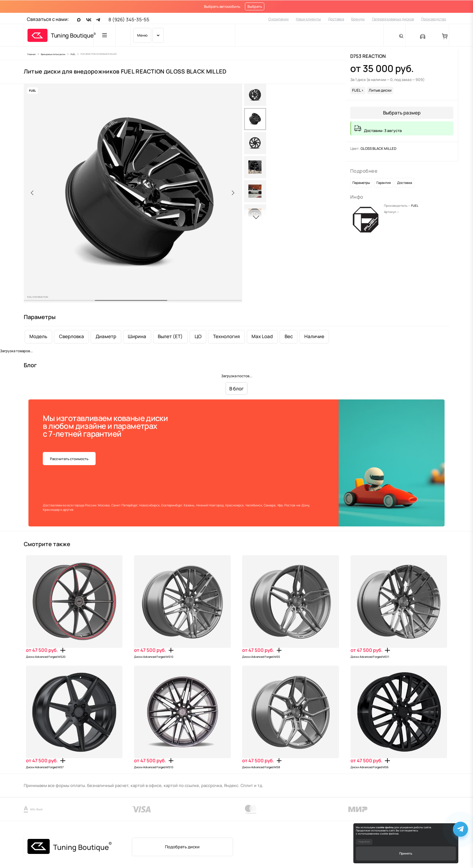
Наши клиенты (308, 19)
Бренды (358, 19)
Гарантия (384, 183)
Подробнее (364, 842)
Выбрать (255, 6)
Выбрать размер (402, 113)
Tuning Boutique (72, 35)
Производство (434, 19)
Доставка (336, 19)
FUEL (415, 206)
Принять (406, 853)
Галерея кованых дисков (393, 19)
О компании (279, 19)
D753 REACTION (368, 56)
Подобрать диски (182, 847)
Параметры (361, 183)
